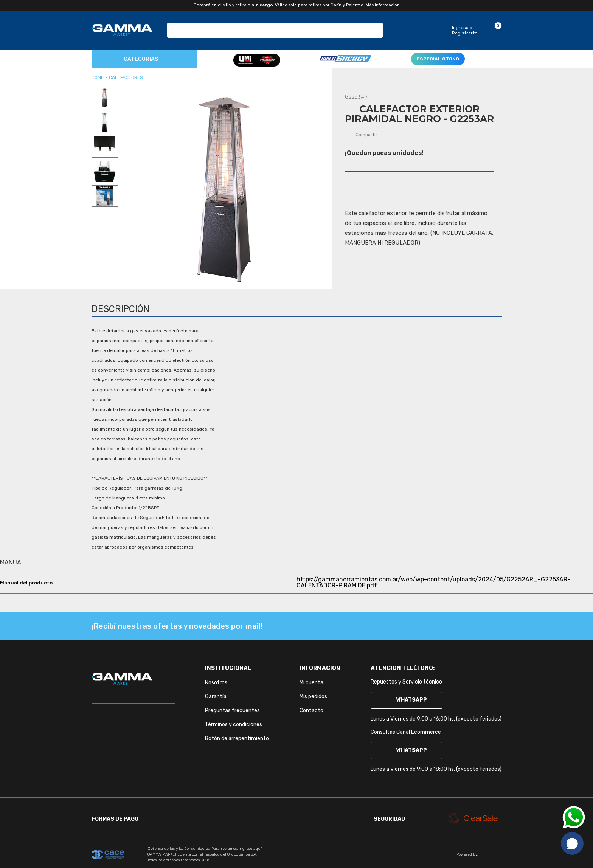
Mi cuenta (311, 683)
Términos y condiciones (234, 725)
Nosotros (216, 683)
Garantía (216, 697)
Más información (383, 5)
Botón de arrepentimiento (237, 739)
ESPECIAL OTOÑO (438, 59)
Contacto (311, 711)
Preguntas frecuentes (232, 711)
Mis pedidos (313, 697)
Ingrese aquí (250, 849)
